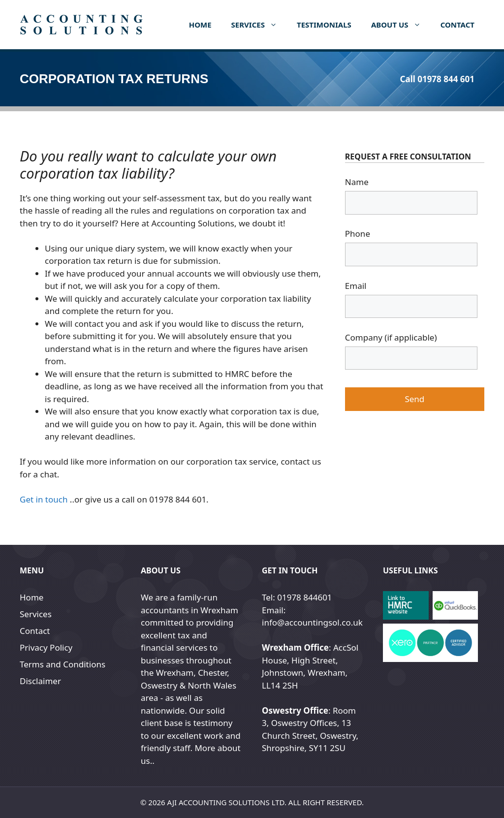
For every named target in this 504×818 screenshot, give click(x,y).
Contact (457, 25)
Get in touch (44, 499)
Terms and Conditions (63, 664)
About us (401, 25)
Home (200, 25)
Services (259, 25)
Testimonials (324, 25)
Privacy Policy (46, 647)
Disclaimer (40, 681)
